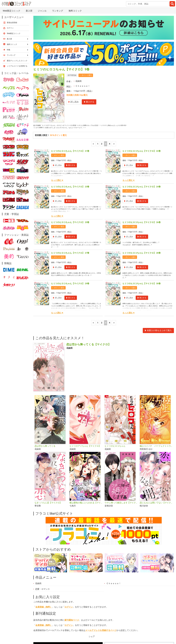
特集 (67, 630)
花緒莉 (79, 27)
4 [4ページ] (110, 91)
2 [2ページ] (102, 91)
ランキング (54, 630)
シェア (92, 589)
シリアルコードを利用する (17, 12)
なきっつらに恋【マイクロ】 (48, 455)
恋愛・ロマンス (42, 541)
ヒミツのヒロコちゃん (115, 398)
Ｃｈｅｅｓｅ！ (83, 32)
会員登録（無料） (44, 559)
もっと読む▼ (57, 128)
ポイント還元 (87, 21)
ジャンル (78, 630)
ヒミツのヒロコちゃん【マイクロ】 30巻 (142, 236)
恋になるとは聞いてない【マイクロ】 (156, 455)
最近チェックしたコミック (110, 630)
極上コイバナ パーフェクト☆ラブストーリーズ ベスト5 (156, 398)
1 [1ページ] (98, 91)
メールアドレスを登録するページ (101, 583)
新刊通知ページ (72, 572)
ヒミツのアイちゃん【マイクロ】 (85, 398)
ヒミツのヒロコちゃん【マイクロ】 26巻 (142, 170)
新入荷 (40, 630)
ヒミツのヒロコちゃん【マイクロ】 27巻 (70, 203)
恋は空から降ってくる (45, 398)
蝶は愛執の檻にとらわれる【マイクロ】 (86, 455)
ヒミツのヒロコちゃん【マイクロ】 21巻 (70, 98)
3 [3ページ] (106, 91)
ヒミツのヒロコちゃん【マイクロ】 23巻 (70, 134)
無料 (90, 630)
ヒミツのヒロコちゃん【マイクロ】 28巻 (142, 203)
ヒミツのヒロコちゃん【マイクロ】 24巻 (142, 134)
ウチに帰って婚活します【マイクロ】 (121, 455)
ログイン (69, 559)
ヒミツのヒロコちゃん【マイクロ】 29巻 (70, 236)
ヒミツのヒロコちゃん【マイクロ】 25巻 (70, 170)
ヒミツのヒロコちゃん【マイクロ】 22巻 (142, 98)
